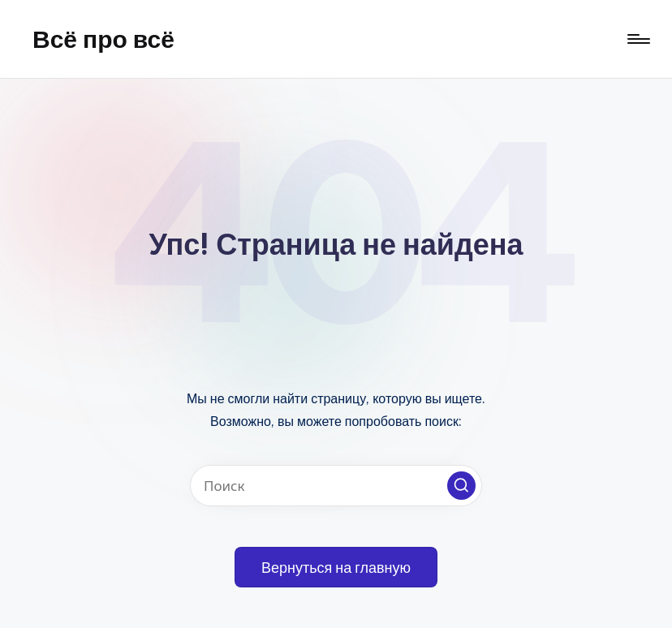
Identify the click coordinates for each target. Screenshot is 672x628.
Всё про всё (103, 39)
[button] (461, 486)
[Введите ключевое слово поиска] (336, 486)
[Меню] (638, 39)
